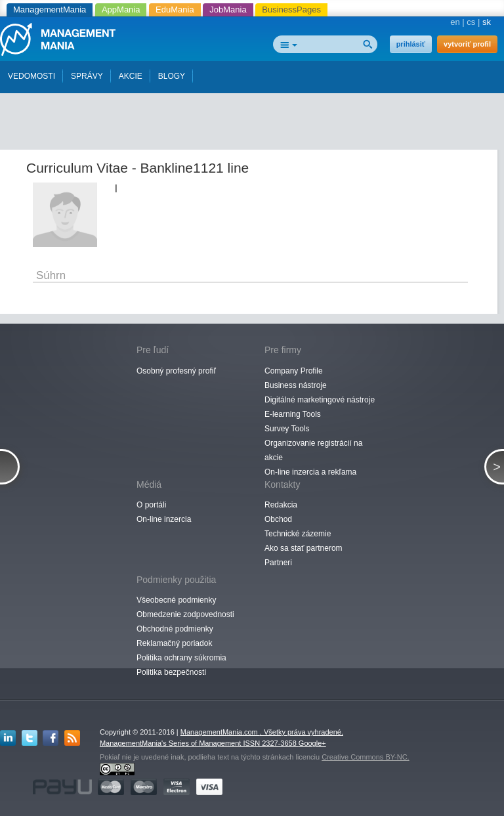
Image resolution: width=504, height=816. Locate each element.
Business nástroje (296, 385)
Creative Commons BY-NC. (365, 757)
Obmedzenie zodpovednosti (185, 614)
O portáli (151, 505)
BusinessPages (291, 10)
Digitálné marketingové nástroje (320, 400)
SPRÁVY (87, 76)
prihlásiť (411, 44)
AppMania (121, 10)
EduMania (175, 10)
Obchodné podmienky (175, 629)
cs (471, 22)
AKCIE (131, 76)
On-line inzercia (164, 519)
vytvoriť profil (467, 44)
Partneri (278, 563)
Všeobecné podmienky (176, 600)
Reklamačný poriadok (174, 643)
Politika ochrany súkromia (181, 658)
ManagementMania (50, 10)
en (455, 22)
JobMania (228, 10)
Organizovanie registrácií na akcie (313, 450)
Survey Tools (287, 429)
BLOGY (172, 76)
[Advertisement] (256, 117)
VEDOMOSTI (31, 76)
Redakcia (281, 505)
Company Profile (294, 371)
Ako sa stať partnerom (304, 548)
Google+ (312, 743)
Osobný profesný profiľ (176, 371)
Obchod (278, 519)
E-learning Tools (293, 414)
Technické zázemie (298, 534)
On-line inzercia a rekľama (310, 472)
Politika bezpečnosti (171, 672)
